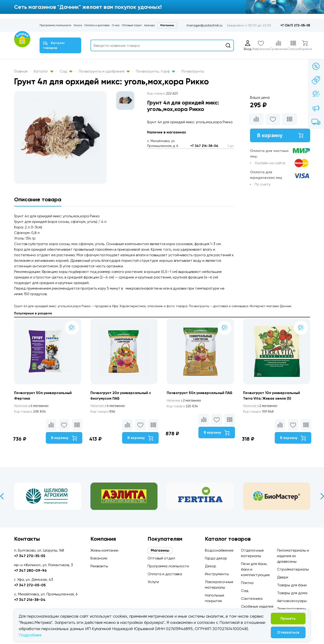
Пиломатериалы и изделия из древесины (293, 556)
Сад (66, 71)
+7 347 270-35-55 (30, 556)
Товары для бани (292, 585)
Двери (283, 577)
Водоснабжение (219, 550)
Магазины (167, 25)
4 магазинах (32, 406)
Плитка (247, 583)
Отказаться (288, 632)
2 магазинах (185, 400)
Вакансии (99, 558)
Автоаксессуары (292, 601)
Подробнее (30, 635)
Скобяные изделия (257, 606)
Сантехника (252, 598)
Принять (288, 618)
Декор (211, 566)
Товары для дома (292, 593)
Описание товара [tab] (38, 199)
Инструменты (217, 574)
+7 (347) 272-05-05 (295, 25)
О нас (116, 25)
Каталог (44, 71)
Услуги (78, 25)
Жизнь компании (104, 550)
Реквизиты (99, 566)
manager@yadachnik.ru (204, 25)
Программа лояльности (55, 25)
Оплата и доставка (97, 25)
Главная (21, 71)
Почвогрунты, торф (156, 71)
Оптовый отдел (132, 25)
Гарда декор (216, 558)
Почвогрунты (193, 71)
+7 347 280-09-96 (30, 570)
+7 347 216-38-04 (204, 146)
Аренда (149, 25)
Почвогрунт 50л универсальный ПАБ (200, 393)
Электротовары (291, 609)
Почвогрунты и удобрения (104, 71)
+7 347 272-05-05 (30, 585)
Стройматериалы (293, 569)
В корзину (280, 135)
